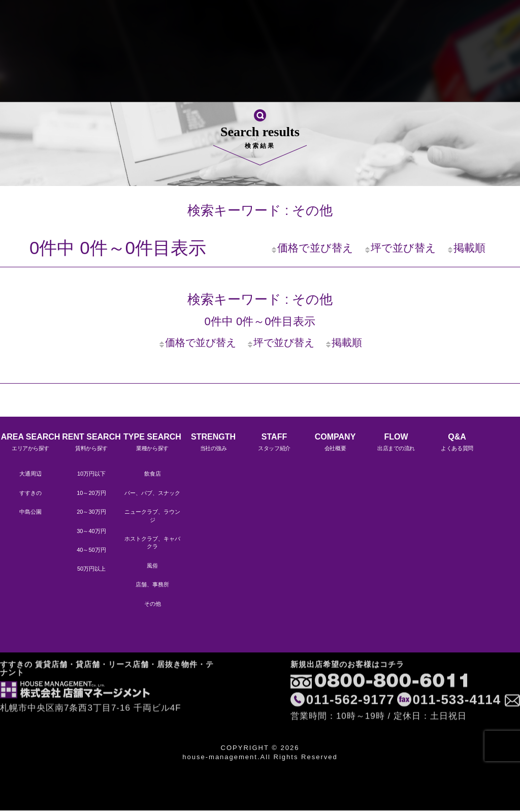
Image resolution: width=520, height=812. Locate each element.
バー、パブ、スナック (152, 493)
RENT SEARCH (91, 443)
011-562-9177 (349, 666)
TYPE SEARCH (152, 443)
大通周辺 (30, 474)
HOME (30, 79)
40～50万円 (91, 550)
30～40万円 (91, 531)
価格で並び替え (312, 248)
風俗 (152, 566)
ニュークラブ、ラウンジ (152, 516)
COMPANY (213, 79)
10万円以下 (91, 474)
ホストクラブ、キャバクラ (152, 542)
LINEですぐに (478, 80)
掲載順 (466, 248)
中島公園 (30, 512)
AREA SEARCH (30, 443)
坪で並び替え (400, 248)
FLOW (274, 79)
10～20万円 (91, 493)
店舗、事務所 (152, 584)
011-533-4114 (455, 666)
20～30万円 (91, 512)
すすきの (30, 493)
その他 (153, 604)
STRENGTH (91, 79)
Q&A (335, 79)
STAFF (152, 79)
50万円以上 (91, 569)
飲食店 (153, 474)
